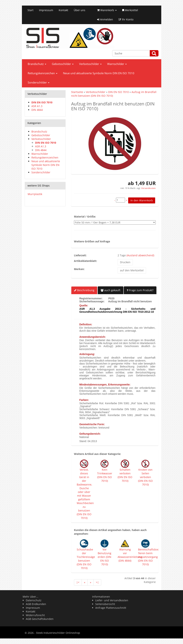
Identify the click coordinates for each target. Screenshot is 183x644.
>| (97, 582)
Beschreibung (84, 290)
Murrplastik (35, 194)
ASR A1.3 (37, 106)
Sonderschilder (39, 82)
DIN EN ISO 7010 (42, 102)
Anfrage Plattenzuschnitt (111, 608)
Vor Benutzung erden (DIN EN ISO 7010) (105, 557)
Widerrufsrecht (35, 615)
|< (78, 582)
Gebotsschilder (63, 64)
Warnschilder (117, 64)
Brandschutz (37, 64)
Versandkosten (148, 188)
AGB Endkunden (36, 604)
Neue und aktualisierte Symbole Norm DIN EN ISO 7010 (99, 73)
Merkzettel (130, 10)
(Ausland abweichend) (140, 255)
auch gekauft (111, 290)
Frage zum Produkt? (140, 290)
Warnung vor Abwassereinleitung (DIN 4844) (130, 555)
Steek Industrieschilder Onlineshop (58, 633)
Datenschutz (34, 600)
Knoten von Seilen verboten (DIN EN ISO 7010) (145, 477)
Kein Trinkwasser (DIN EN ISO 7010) (105, 475)
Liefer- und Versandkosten (112, 600)
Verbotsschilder (90, 64)
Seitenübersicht (105, 604)
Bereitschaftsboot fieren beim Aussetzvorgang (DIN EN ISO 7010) (149, 557)
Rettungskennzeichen (43, 73)
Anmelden (105, 19)
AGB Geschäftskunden (40, 619)
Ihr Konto (126, 19)
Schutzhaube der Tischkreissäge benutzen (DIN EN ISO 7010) (86, 559)
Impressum (46, 10)
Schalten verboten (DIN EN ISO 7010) (125, 475)
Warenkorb (107, 10)
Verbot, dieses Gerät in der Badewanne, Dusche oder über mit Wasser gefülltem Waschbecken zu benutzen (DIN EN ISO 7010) (85, 494)
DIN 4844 (37, 110)
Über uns (80, 10)
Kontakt (63, 10)
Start (30, 10)
